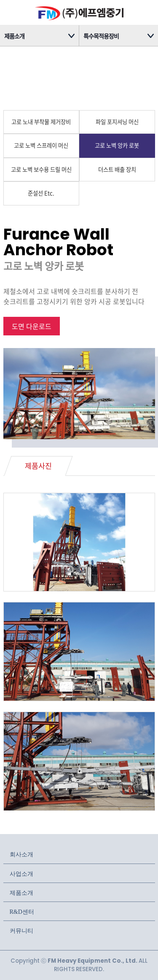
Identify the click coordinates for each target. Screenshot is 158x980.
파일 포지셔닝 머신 (117, 122)
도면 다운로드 (32, 326)
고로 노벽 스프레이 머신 (41, 145)
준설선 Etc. (41, 193)
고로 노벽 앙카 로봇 (117, 145)
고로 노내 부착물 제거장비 (41, 122)
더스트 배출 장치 (117, 169)
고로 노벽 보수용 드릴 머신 (41, 169)
